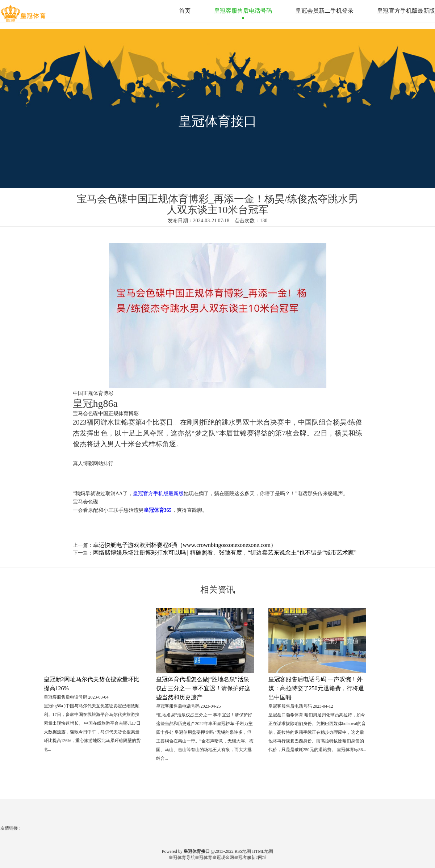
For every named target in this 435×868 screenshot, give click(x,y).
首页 (185, 11)
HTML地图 (263, 851)
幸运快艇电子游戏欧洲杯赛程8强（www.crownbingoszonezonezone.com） (185, 545)
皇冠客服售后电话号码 (243, 11)
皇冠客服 (243, 858)
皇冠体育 (204, 858)
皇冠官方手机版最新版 (406, 11)
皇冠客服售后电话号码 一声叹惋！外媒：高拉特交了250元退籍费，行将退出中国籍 (316, 688)
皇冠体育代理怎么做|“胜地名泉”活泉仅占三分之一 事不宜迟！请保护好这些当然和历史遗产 (203, 688)
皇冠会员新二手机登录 (325, 11)
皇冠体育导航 (182, 858)
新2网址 (259, 858)
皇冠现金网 (223, 858)
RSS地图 (243, 851)
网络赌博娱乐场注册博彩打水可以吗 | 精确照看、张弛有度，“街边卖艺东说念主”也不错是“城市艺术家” (225, 553)
